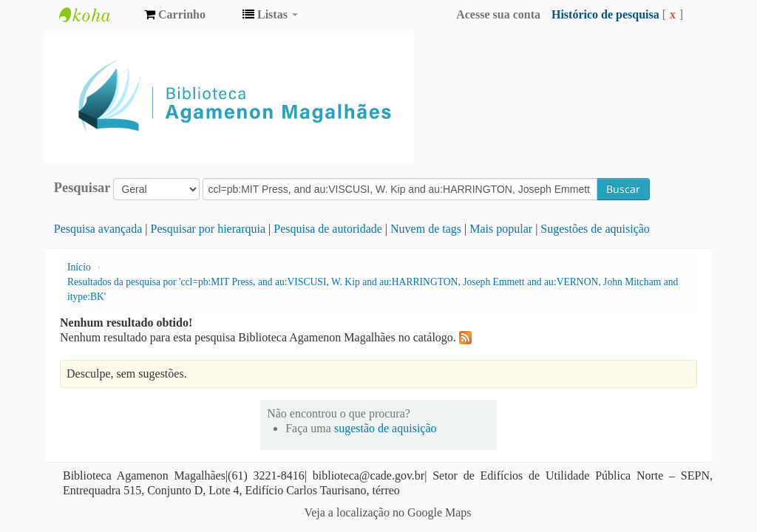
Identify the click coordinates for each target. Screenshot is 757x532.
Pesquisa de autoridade (328, 229)
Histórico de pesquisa (605, 14)
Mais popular (501, 229)
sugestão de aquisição (386, 428)
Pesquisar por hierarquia (208, 229)
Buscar (623, 189)
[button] (175, 15)
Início (79, 267)
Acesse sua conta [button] (498, 14)
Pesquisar (82, 188)
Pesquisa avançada (98, 229)
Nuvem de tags (426, 229)
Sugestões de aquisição (595, 229)
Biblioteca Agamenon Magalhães (96, 15)
